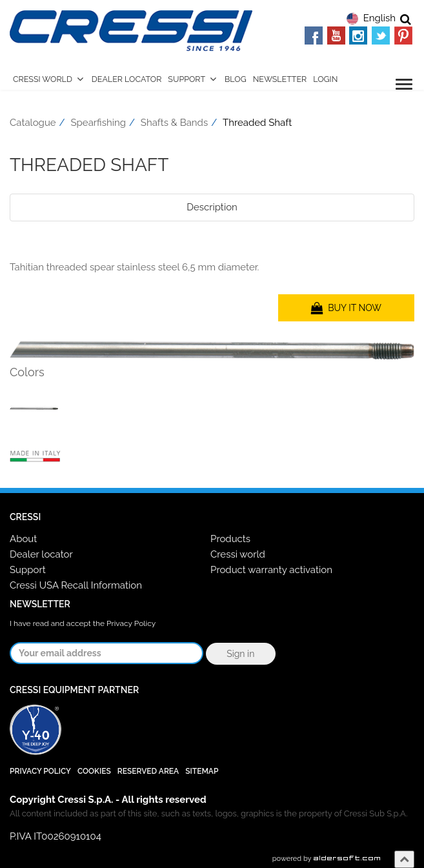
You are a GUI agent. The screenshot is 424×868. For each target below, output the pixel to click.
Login (325, 79)
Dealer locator (41, 554)
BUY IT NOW (346, 308)
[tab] (212, 238)
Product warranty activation (271, 570)
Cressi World (43, 79)
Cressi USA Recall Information (76, 585)
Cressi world (238, 554)
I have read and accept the (83, 623)
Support (187, 79)
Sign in (240, 654)
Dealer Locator (127, 79)
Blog (236, 79)
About (23, 539)
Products (230, 539)
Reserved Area (148, 771)
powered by (327, 859)
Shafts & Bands (174, 123)
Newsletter (280, 79)
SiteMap (202, 771)
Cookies (94, 771)
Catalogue (33, 123)
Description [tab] (212, 207)
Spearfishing (98, 123)
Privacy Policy (131, 623)
